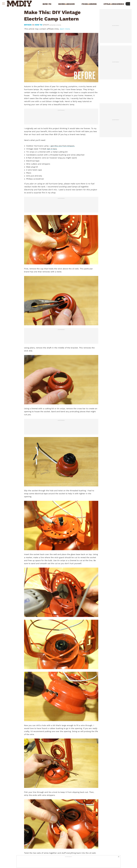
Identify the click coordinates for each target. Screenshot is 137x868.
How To (38, 25)
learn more (65, 29)
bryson (28, 25)
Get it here (52, 149)
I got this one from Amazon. (62, 146)
